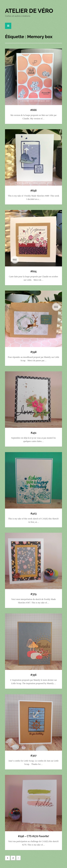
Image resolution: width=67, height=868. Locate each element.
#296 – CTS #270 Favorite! (34, 836)
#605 (33, 271)
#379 (34, 594)
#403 (34, 514)
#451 (34, 433)
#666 (33, 110)
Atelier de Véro (29, 11)
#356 (34, 675)
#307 (34, 756)
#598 (33, 352)
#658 (33, 191)
